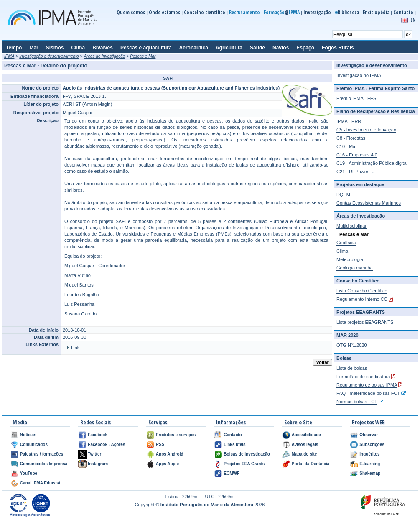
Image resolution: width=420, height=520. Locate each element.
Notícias (28, 435)
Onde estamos (164, 12)
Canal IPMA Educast (40, 483)
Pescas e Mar (143, 56)
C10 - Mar (347, 146)
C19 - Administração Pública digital (372, 163)
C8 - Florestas (351, 138)
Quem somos (131, 12)
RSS (160, 444)
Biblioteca (347, 12)
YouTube (29, 473)
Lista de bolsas (352, 368)
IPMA (9, 56)
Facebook (98, 435)
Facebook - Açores (106, 444)
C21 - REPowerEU (356, 172)
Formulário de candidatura (363, 377)
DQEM (343, 195)
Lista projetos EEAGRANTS (365, 322)
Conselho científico (205, 12)
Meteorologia (350, 259)
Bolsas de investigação (247, 454)
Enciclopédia (376, 12)
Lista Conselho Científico (362, 291)
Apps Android (170, 454)
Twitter (94, 454)
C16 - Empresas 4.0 (357, 155)
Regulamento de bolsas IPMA (367, 385)
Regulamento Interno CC (362, 299)
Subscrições (372, 444)
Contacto (403, 12)
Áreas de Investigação (104, 56)
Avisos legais (305, 444)
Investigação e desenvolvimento (49, 56)
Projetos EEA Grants (244, 464)
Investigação (317, 12)
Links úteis (234, 444)
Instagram (98, 464)
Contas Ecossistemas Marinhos (369, 203)
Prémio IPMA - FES (356, 98)
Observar (369, 435)
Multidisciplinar (351, 226)
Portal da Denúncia (311, 464)
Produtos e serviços (176, 435)
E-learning (370, 464)
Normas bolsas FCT (357, 402)
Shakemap (370, 473)
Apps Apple (167, 464)
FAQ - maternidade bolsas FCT (368, 393)
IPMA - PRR (349, 121)
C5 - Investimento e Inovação (366, 130)
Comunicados (34, 444)
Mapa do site (304, 454)
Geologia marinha (355, 268)
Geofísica (346, 243)
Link (75, 348)
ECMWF (232, 473)
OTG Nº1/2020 (352, 345)
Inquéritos (369, 454)
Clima (342, 251)
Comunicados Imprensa (44, 464)
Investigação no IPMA (359, 75)
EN (413, 20)
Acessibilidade (306, 435)
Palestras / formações (42, 454)
